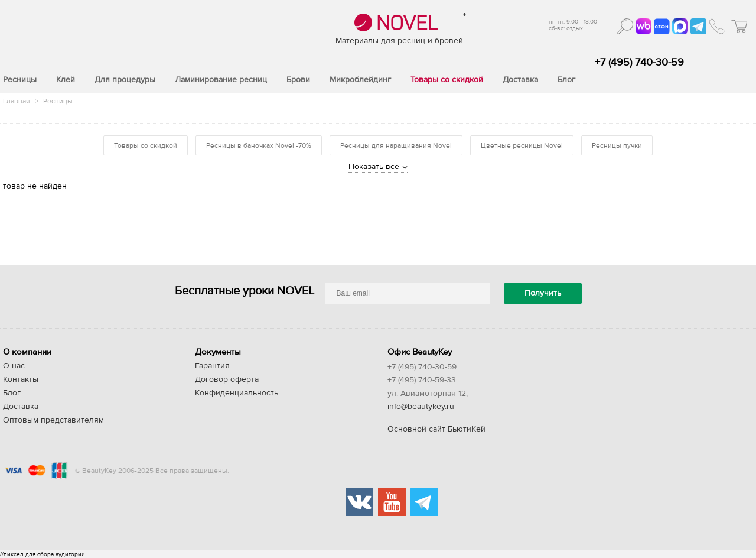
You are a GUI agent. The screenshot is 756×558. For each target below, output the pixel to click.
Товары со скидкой (146, 145)
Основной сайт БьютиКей (436, 429)
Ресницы (58, 101)
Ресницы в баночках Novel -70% (259, 145)
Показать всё (374, 167)
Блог (12, 393)
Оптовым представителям (53, 420)
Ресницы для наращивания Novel (396, 145)
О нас (14, 366)
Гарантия (212, 366)
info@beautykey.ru (421, 407)
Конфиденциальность (237, 393)
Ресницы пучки (617, 145)
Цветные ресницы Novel (522, 145)
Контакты (21, 379)
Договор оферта (227, 379)
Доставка (21, 407)
